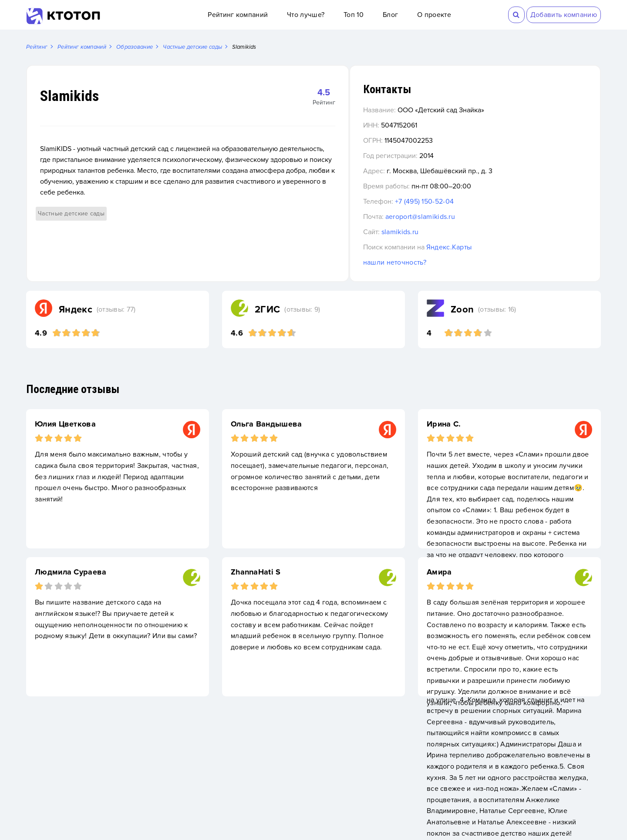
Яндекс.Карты (500, 248)
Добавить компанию (564, 15)
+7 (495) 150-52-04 (475, 202)
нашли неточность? (445, 263)
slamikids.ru (451, 232)
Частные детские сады (71, 203)
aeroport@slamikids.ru (471, 217)
